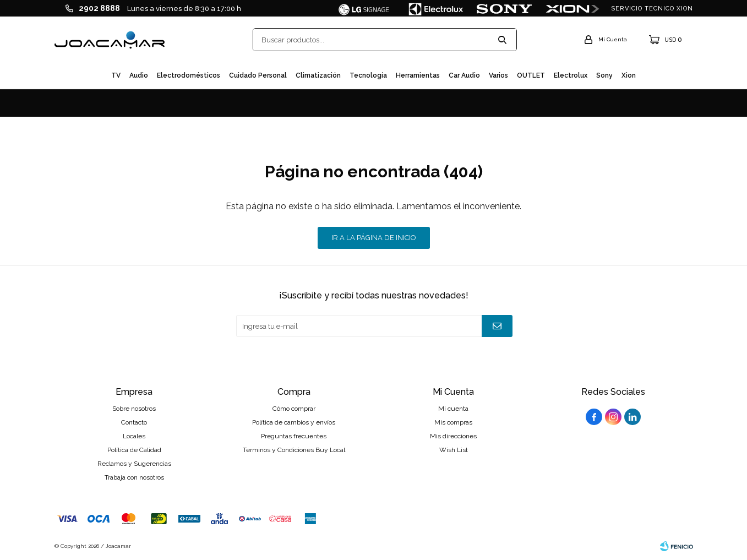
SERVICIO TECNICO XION (652, 9)
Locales (134, 436)
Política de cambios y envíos (294, 422)
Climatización (318, 75)
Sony (604, 75)
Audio (139, 75)
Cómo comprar (294, 409)
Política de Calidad (134, 450)
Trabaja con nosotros (134, 477)
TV (116, 75)
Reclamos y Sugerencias (134, 464)
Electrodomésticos (189, 75)
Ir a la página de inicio (374, 238)
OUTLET (531, 75)
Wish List (454, 450)
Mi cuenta (453, 409)
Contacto (134, 422)
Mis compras (453, 422)
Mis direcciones (453, 436)
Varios (498, 75)
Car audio (464, 75)
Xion (629, 75)
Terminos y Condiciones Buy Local (294, 450)
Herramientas (418, 75)
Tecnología (368, 75)
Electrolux (571, 75)
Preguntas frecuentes (294, 436)
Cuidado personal (258, 75)
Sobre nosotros (134, 409)
